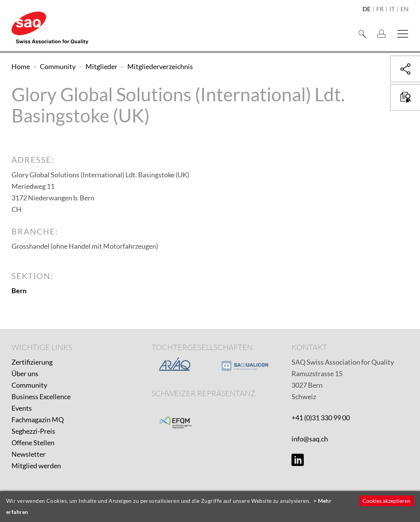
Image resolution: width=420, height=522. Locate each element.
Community (29, 385)
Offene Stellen (33, 443)
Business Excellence (41, 396)
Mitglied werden (36, 466)
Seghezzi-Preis (33, 431)
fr (380, 9)
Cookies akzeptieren (386, 501)
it (392, 9)
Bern (19, 291)
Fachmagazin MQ (38, 420)
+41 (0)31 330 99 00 (321, 418)
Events (22, 408)
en (404, 9)
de (366, 9)
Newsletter (29, 454)
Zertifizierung (32, 362)
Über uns (25, 373)
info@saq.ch (310, 439)
